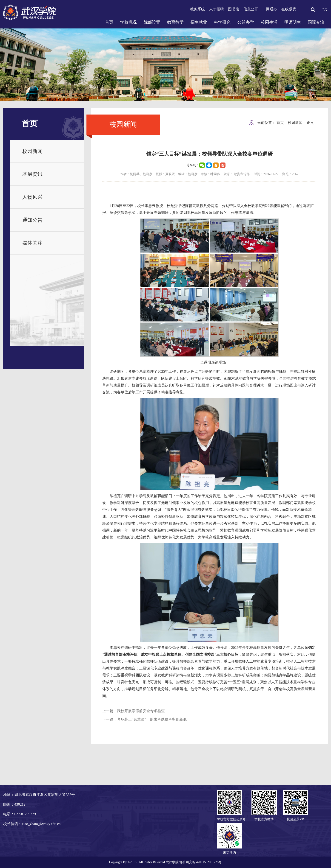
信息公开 (251, 9)
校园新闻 (32, 151)
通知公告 (32, 220)
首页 (109, 22)
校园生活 (269, 22)
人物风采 (32, 197)
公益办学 (246, 22)
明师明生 (293, 22)
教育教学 (175, 22)
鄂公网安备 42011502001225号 (201, 862)
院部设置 (152, 22)
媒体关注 (32, 243)
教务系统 (197, 9)
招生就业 (199, 22)
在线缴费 (289, 9)
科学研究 (222, 22)
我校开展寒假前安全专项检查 (141, 711)
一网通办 (270, 9)
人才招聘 (217, 9)
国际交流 (316, 22)
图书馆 (234, 9)
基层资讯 (32, 174)
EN (325, 10)
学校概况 (128, 22)
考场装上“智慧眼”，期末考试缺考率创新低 (152, 719)
